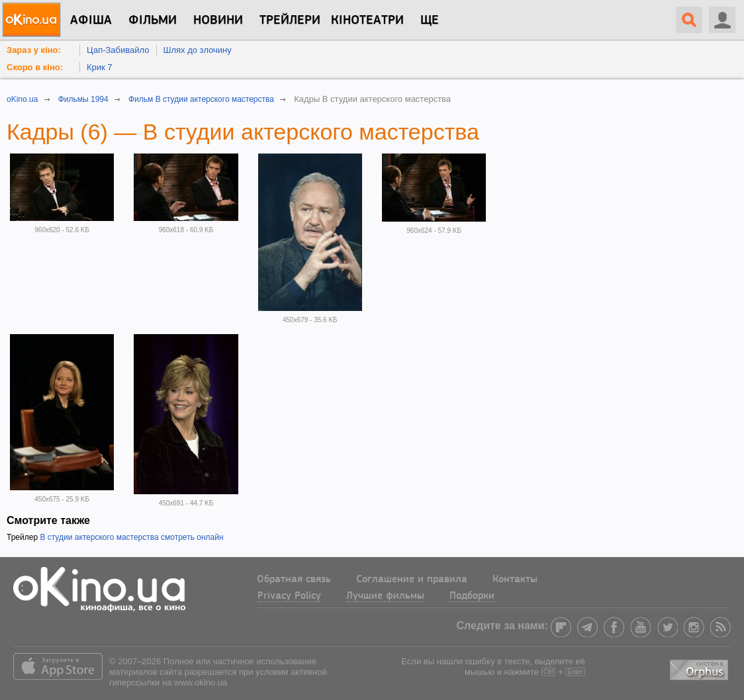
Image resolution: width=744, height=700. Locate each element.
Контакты (515, 580)
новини (218, 21)
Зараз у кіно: (34, 50)
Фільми (153, 21)
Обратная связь (294, 580)
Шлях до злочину (198, 50)
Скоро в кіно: (35, 67)
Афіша (91, 21)
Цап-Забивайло (118, 50)
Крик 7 (100, 67)
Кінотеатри (367, 21)
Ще (430, 21)
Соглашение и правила (412, 580)
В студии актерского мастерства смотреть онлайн (131, 537)
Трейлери (290, 21)
